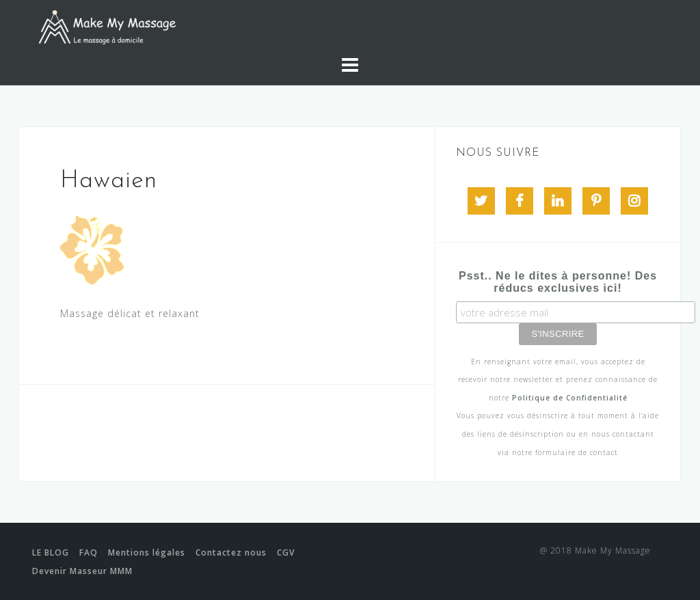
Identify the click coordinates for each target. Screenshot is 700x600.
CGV (286, 553)
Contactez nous (231, 553)
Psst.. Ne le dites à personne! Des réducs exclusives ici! (558, 282)
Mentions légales (147, 553)
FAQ (89, 553)
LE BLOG (51, 553)
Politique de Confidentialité (570, 398)
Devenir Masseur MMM (82, 571)
